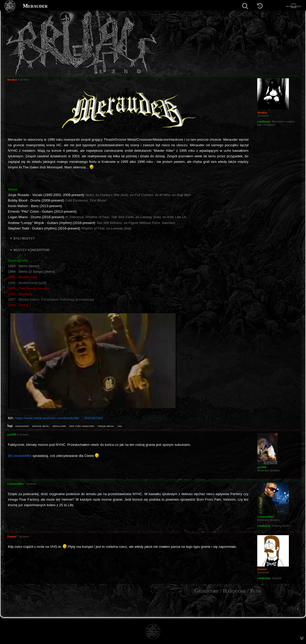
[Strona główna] (10, 6)
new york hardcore (82, 426)
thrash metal (106, 426)
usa (120, 426)
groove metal (41, 426)
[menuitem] (298, 608)
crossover (22, 426)
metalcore (59, 426)
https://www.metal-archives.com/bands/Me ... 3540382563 (59, 418)
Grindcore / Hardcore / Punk (228, 591)
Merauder (35, 6)
